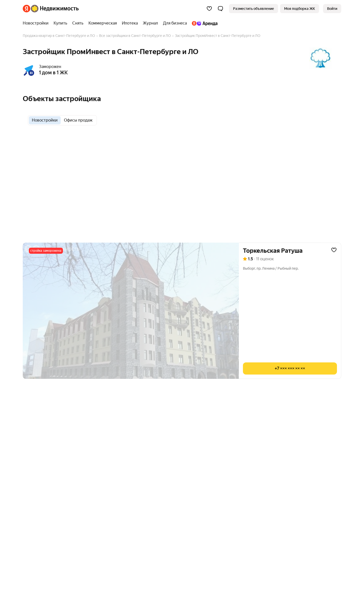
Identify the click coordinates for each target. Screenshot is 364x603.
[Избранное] (209, 9)
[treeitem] (37, 23)
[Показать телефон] (290, 368)
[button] (220, 9)
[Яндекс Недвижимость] (55, 9)
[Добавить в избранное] (334, 250)
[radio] (45, 120)
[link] (332, 9)
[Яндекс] (27, 9)
